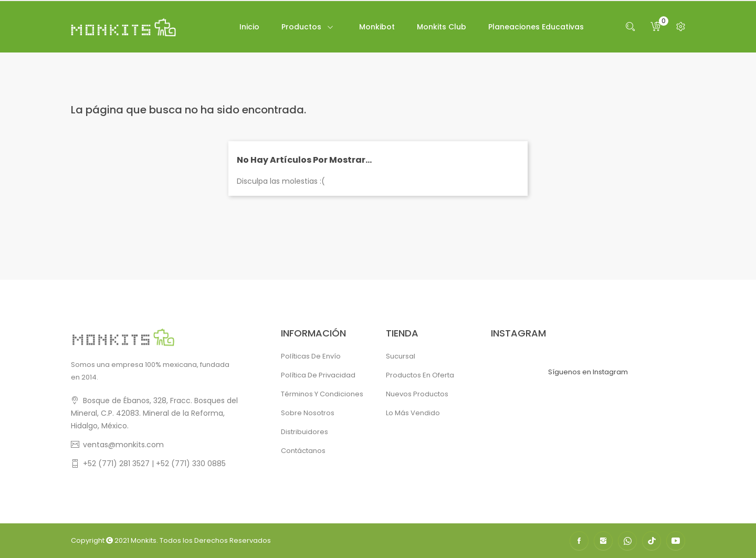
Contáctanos (303, 451)
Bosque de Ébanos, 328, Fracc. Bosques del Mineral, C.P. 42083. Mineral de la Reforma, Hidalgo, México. (154, 413)
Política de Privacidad (318, 375)
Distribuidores (304, 432)
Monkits (144, 540)
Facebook (579, 541)
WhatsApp (627, 541)
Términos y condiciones (322, 394)
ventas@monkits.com (123, 445)
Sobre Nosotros (308, 413)
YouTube (676, 541)
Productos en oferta (420, 375)
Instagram (603, 541)
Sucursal (401, 356)
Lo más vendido (413, 413)
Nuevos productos (417, 394)
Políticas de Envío (311, 356)
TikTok (652, 541)
